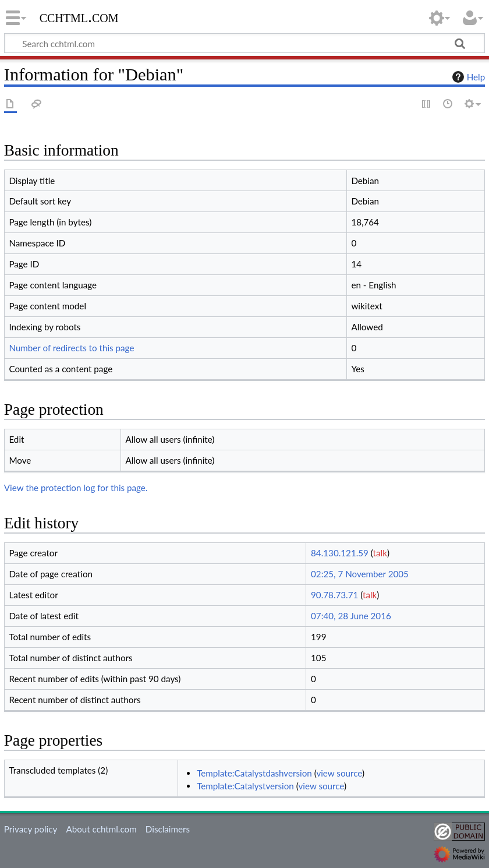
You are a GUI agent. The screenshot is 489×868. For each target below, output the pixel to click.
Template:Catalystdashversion (254, 773)
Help (467, 77)
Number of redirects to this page (71, 348)
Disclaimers (168, 829)
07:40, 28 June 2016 (351, 616)
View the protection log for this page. (76, 488)
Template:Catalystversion (245, 786)
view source (339, 773)
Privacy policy (31, 829)
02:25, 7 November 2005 (360, 574)
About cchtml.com (101, 829)
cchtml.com (79, 17)
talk (380, 553)
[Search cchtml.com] (245, 43)
